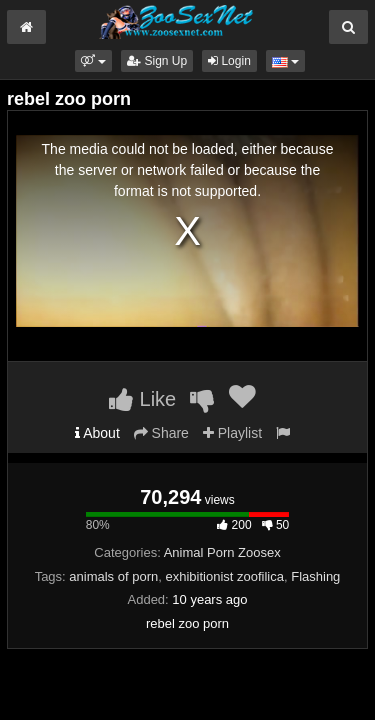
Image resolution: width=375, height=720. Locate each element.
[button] (93, 61)
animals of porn (113, 576)
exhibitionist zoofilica (224, 576)
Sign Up (157, 61)
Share (161, 433)
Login (229, 61)
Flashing (315, 576)
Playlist (232, 433)
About (97, 433)
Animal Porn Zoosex (222, 552)
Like (142, 399)
